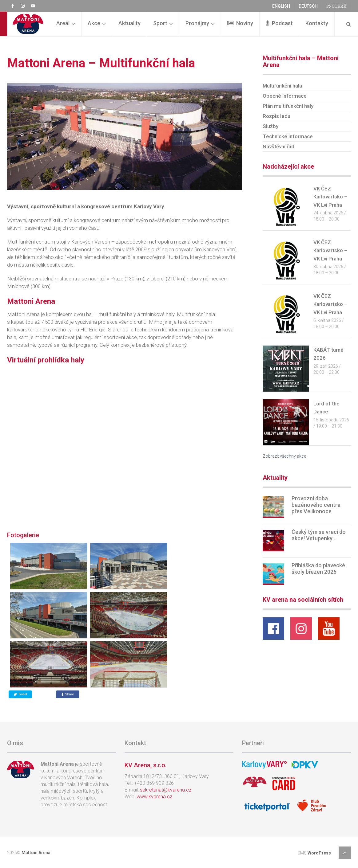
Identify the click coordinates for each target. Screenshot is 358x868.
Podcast (279, 23)
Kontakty (317, 23)
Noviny (240, 23)
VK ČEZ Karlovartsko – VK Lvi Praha (330, 197)
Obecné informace (285, 96)
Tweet (20, 694)
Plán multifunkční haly (288, 106)
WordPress (319, 853)
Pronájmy (197, 23)
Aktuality (129, 23)
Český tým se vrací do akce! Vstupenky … (319, 535)
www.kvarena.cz (154, 797)
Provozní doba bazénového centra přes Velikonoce (316, 505)
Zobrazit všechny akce (284, 456)
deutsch (308, 6)
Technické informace (288, 136)
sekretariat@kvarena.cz (166, 790)
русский (336, 6)
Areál (63, 23)
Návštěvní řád (278, 147)
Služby (270, 126)
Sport (160, 23)
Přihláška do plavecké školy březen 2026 (318, 569)
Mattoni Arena (36, 853)
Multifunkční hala (282, 86)
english (281, 6)
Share (68, 694)
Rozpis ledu (276, 116)
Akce (94, 23)
